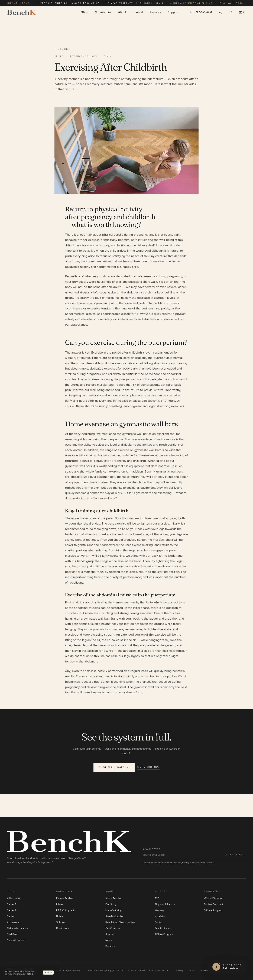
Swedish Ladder (16, 940)
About (122, 12)
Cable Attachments (17, 928)
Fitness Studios (65, 898)
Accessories (14, 922)
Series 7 (12, 904)
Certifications (113, 928)
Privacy (180, 970)
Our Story (111, 904)
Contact (159, 922)
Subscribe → (236, 855)
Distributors (63, 928)
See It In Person (163, 928)
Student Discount (213, 904)
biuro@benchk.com (159, 970)
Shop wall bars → (233, 3)
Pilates (60, 904)
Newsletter (152, 849)
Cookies (204, 970)
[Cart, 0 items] (242, 12)
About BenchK (113, 898)
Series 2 (12, 910)
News (109, 940)
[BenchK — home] (22, 12)
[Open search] (231, 12)
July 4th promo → (20, 3)
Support (173, 12)
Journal (138, 12)
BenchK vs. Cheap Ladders (120, 922)
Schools (61, 922)
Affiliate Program (164, 934)
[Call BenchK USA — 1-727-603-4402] (201, 12)
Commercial (103, 12)
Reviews (155, 12)
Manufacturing (113, 910)
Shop (85, 12)
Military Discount (213, 898)
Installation (160, 916)
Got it (48, 972)
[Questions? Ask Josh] (227, 967)
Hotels (60, 916)
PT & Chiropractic (66, 910)
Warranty (160, 910)
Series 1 (11, 916)
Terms (192, 970)
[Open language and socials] (221, 12)
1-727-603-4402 (136, 970)
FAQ (157, 898)
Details (30, 974)
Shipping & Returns (165, 904)
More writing (148, 767)
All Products (14, 898)
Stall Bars (12, 934)
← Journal (63, 49)
